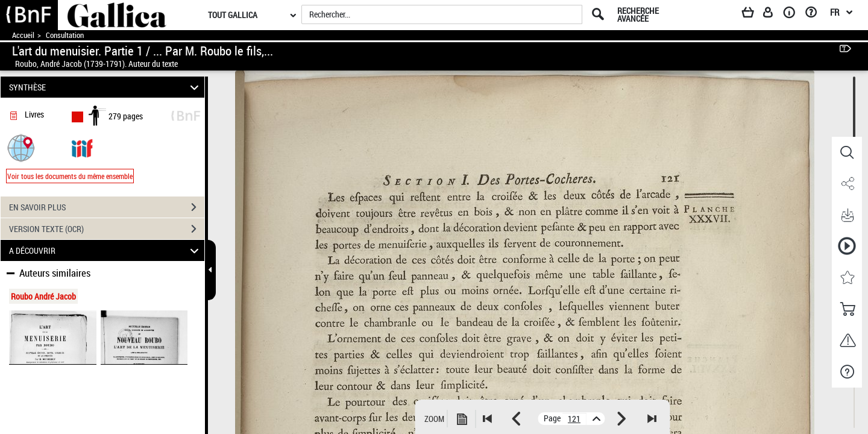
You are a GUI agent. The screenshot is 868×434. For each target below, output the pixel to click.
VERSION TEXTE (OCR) (107, 229)
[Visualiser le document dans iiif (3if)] (82, 147)
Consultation (65, 35)
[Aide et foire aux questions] (815, 14)
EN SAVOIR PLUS (107, 207)
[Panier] (753, 14)
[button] (21, 147)
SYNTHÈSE (106, 87)
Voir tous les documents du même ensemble (70, 176)
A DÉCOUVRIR (106, 250)
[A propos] (793, 14)
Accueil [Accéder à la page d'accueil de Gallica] (23, 35)
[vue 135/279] (574, 419)
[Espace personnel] (773, 14)
